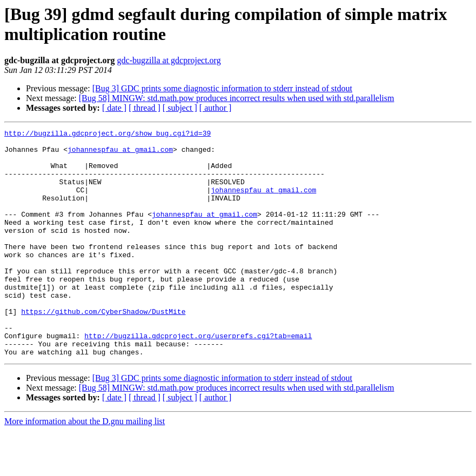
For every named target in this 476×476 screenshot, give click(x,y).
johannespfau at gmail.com (120, 154)
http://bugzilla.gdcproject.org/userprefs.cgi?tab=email (198, 378)
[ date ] (114, 108)
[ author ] (216, 108)
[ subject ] (180, 108)
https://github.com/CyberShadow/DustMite (103, 348)
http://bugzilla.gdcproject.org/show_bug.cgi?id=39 (108, 135)
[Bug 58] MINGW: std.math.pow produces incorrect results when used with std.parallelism (237, 98)
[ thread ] (145, 108)
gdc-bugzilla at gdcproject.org (169, 60)
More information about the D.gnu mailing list (85, 467)
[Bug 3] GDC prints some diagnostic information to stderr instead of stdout (222, 88)
